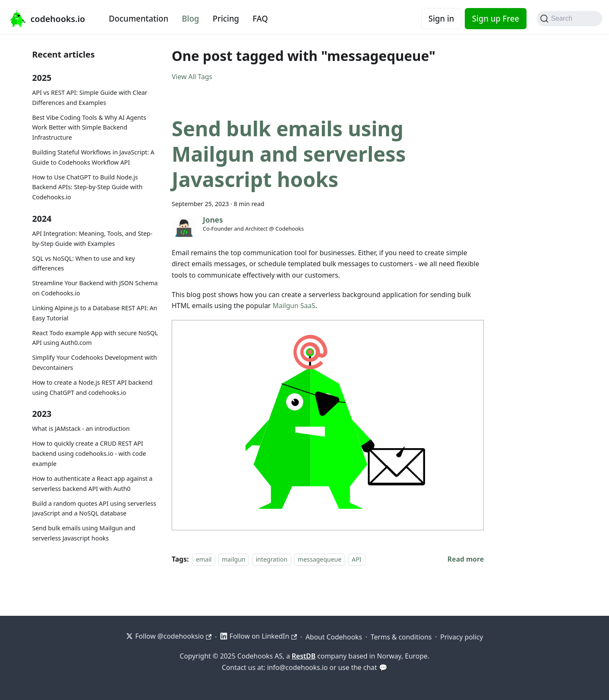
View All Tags (192, 77)
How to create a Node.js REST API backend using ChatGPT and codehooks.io (92, 387)
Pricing (226, 19)
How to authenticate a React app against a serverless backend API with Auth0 (92, 484)
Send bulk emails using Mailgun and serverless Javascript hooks (84, 533)
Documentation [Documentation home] (139, 19)
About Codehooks (334, 637)
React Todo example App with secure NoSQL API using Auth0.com (95, 338)
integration (272, 559)
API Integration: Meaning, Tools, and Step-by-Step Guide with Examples (92, 238)
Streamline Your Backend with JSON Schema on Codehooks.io (95, 288)
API (357, 559)
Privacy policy (462, 637)
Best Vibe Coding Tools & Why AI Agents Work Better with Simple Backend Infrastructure (89, 128)
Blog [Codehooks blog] (191, 19)
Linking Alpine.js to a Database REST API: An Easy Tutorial (95, 313)
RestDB (304, 656)
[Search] (569, 19)
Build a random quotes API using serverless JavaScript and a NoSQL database (94, 508)
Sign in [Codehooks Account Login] (441, 19)
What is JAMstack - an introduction (81, 429)
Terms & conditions (401, 637)
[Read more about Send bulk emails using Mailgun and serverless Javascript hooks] (466, 559)
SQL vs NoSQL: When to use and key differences (84, 263)
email (204, 559)
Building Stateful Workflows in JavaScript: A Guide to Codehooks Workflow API (93, 157)
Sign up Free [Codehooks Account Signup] (496, 19)
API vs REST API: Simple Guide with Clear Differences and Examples (90, 98)
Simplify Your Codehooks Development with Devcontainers (95, 362)
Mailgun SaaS (294, 306)
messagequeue (320, 559)
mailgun (234, 559)
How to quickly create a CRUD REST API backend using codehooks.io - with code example (89, 453)
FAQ (260, 19)
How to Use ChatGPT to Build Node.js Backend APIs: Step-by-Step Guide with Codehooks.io (87, 187)
